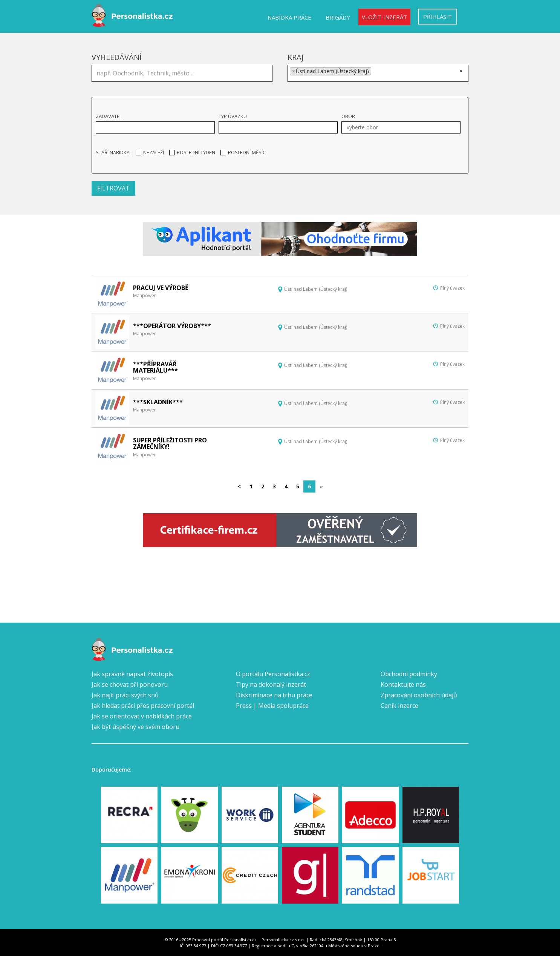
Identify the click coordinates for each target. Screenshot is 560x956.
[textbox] (375, 72)
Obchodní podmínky (409, 674)
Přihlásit (438, 17)
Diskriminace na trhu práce (274, 695)
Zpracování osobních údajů (419, 695)
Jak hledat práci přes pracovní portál (143, 706)
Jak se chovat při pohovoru (130, 684)
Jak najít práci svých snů (125, 695)
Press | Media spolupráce (272, 706)
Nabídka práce (289, 17)
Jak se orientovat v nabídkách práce (142, 716)
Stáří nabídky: (113, 152)
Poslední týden (192, 152)
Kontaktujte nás (403, 684)
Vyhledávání (117, 57)
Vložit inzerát (384, 17)
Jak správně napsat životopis (132, 674)
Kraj (296, 57)
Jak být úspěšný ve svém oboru (135, 727)
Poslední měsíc (243, 152)
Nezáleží (150, 152)
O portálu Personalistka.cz (273, 674)
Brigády (338, 17)
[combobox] (378, 73)
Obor (348, 116)
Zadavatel (109, 116)
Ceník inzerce (399, 706)
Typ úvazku (233, 116)
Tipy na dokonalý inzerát (271, 684)
